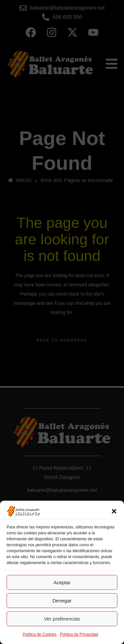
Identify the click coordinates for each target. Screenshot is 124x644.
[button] (114, 511)
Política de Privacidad (79, 634)
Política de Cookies (40, 634)
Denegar (62, 601)
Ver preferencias (62, 619)
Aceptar (62, 582)
